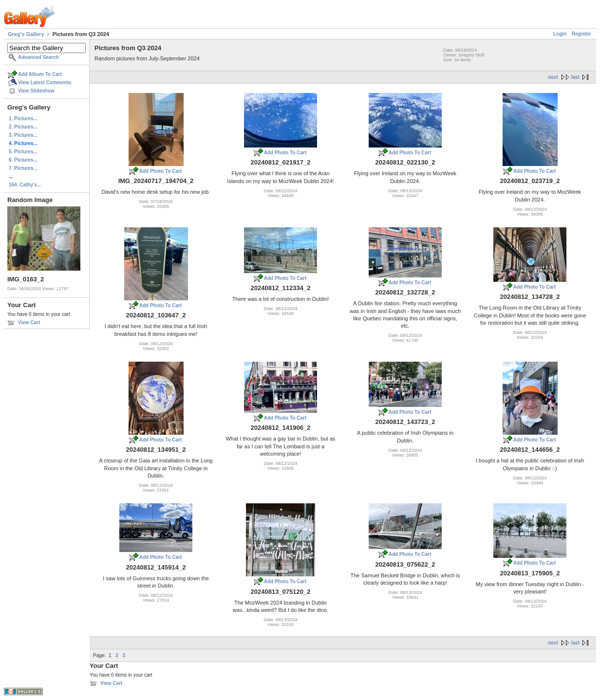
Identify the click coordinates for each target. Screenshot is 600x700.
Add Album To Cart (40, 74)
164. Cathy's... (25, 185)
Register (581, 34)
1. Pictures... (23, 119)
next (553, 77)
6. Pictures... (23, 160)
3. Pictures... (23, 135)
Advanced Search (38, 57)
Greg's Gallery (26, 34)
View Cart (29, 322)
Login (560, 34)
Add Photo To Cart (161, 171)
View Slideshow (36, 91)
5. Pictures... (23, 152)
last (575, 77)
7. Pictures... (23, 168)
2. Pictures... (23, 127)
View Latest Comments (45, 83)
